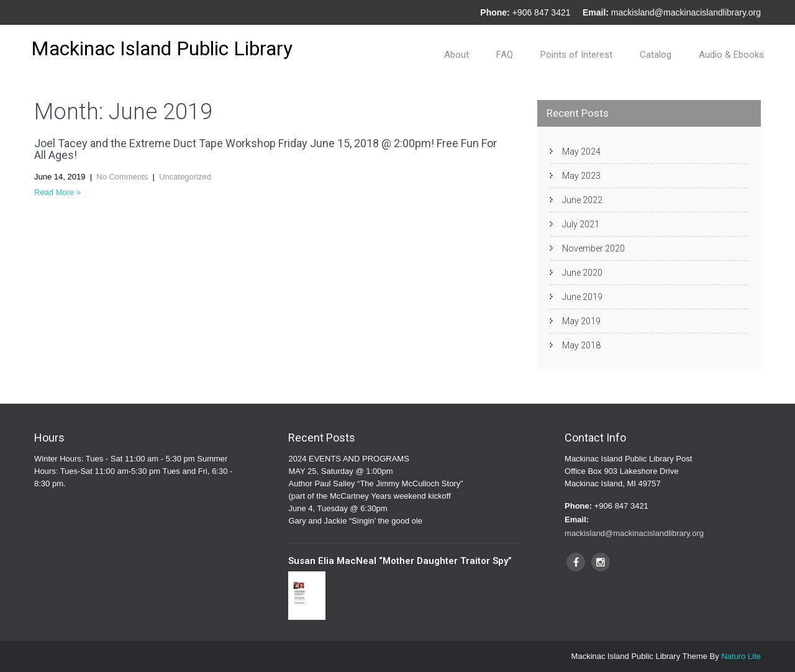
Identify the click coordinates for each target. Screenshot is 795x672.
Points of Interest (576, 55)
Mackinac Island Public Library (162, 48)
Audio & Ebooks (731, 55)
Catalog (656, 55)
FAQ (505, 55)
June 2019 (582, 297)
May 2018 (581, 345)
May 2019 (581, 321)
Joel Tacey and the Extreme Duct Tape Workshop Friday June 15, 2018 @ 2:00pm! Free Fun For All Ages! (266, 149)
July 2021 (581, 224)
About (457, 55)
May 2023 (581, 176)
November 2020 (593, 248)
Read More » (57, 192)
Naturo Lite (741, 656)
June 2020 (582, 273)
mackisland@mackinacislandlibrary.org (686, 12)
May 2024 (581, 152)
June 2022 (582, 200)
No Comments (122, 177)
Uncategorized (185, 177)
